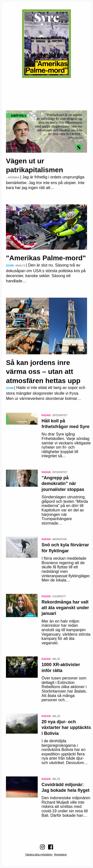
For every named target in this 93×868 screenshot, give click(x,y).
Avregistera (60, 855)
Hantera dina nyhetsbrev (39, 855)
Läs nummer (46, 92)
